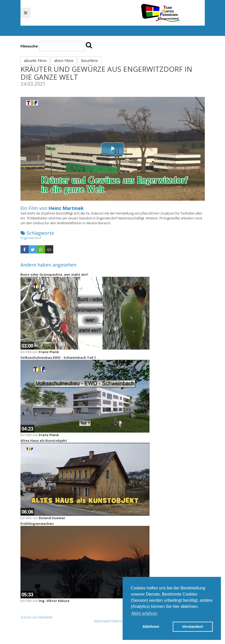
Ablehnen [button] (151, 627)
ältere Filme (64, 61)
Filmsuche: (30, 46)
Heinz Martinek (66, 208)
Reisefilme (89, 61)
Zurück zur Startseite (36, 617)
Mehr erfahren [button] (144, 613)
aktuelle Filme (35, 61)
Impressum (102, 621)
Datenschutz (121, 621)
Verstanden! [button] (193, 627)
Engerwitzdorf (31, 238)
